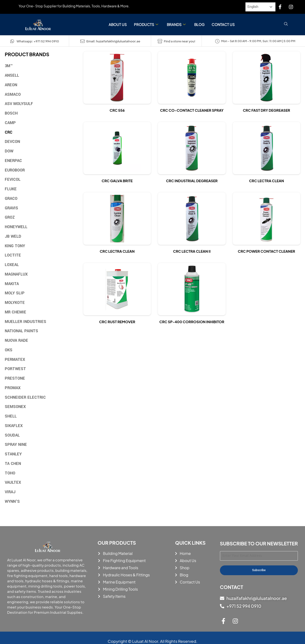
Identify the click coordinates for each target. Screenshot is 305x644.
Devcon (12, 142)
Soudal (12, 435)
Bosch (11, 113)
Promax (13, 388)
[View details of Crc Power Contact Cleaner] (267, 219)
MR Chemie (15, 312)
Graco (11, 199)
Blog (199, 24)
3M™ (9, 66)
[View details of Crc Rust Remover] (117, 289)
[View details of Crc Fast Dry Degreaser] (267, 78)
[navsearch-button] (286, 25)
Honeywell (16, 227)
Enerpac (13, 161)
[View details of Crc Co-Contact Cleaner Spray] (192, 78)
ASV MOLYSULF (19, 104)
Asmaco (13, 94)
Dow (9, 151)
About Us (118, 24)
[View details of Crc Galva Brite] (117, 148)
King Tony (15, 246)
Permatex (15, 360)
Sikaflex (14, 426)
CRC (9, 132)
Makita (12, 284)
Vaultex (13, 482)
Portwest (15, 369)
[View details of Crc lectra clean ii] (192, 219)
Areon (11, 85)
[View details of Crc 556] (117, 78)
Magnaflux (16, 274)
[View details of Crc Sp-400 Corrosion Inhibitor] (192, 289)
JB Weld (13, 236)
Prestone (15, 378)
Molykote (15, 303)
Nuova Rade (16, 340)
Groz (10, 217)
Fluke (11, 189)
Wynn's (12, 501)
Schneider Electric (25, 397)
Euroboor (15, 170)
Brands (176, 25)
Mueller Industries (25, 322)
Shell (11, 416)
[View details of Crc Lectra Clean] (267, 148)
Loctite (13, 255)
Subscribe (259, 570)
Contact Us (223, 24)
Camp (10, 123)
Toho (10, 473)
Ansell (12, 75)
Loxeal (12, 265)
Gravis (11, 208)
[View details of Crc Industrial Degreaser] (192, 148)
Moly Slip (15, 293)
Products (146, 25)
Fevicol (13, 179)
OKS (9, 350)
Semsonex (15, 407)
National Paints (21, 331)
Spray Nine (16, 445)
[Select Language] (260, 7)
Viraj (10, 492)
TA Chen (13, 464)
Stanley (13, 454)
